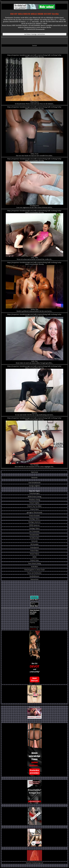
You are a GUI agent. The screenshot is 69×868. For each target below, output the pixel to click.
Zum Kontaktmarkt (34, 483)
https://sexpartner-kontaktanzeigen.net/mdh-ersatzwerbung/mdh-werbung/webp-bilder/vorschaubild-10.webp (34, 79)
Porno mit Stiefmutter (34, 573)
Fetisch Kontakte (35, 516)
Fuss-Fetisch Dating (34, 563)
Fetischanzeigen (34, 493)
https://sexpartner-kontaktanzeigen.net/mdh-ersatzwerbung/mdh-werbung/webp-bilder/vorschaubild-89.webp (34, 235)
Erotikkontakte (35, 538)
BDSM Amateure (34, 525)
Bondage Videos (34, 519)
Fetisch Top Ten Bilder (34, 506)
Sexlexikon (35, 566)
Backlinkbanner (35, 576)
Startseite (34, 477)
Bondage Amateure (34, 522)
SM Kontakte (34, 544)
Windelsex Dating (34, 500)
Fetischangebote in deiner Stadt (34, 570)
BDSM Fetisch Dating (35, 496)
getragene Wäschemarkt (34, 512)
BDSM (34, 557)
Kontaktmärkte (34, 535)
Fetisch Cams (34, 560)
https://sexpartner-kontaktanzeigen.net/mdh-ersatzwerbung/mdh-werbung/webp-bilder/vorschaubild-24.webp (34, 339)
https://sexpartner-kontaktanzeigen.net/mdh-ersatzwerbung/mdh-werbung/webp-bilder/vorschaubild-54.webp (34, 442)
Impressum (34, 472)
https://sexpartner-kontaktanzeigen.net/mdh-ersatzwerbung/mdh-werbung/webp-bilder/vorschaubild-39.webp (34, 287)
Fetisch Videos (34, 554)
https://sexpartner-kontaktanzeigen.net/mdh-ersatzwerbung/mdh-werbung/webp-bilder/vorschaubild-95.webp (34, 390)
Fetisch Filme (34, 551)
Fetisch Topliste (35, 503)
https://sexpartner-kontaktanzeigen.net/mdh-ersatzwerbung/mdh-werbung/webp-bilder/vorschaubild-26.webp (34, 131)
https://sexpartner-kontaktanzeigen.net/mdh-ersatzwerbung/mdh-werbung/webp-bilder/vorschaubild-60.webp (34, 183)
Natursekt (34, 541)
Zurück (35, 45)
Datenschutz (35, 579)
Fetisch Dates (34, 509)
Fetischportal (35, 547)
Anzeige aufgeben (34, 486)
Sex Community (34, 531)
